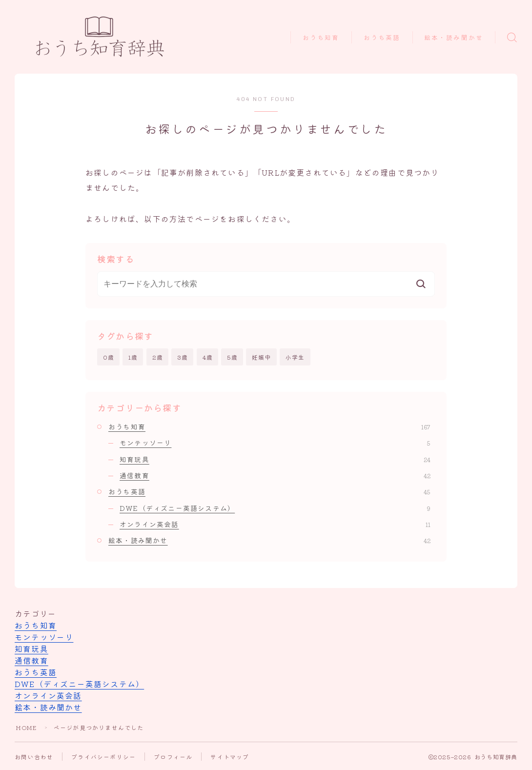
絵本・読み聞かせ (454, 38)
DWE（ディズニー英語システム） (275, 508)
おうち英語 (382, 38)
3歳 (183, 357)
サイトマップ (230, 757)
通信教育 (275, 475)
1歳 (133, 357)
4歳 (208, 357)
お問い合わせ (34, 757)
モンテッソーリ (275, 443)
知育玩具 (275, 459)
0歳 (109, 357)
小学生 (295, 357)
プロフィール (173, 757)
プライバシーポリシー (103, 757)
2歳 (158, 357)
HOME (26, 727)
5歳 (232, 357)
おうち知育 (321, 38)
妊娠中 (262, 357)
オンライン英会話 (275, 524)
